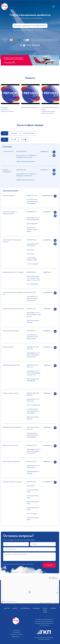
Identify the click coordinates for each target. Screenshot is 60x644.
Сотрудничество (25, 608)
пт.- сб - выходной (32, 514)
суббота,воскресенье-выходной (25, 180)
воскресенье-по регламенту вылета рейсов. (32, 230)
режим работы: (31, 486)
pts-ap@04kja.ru (47, 240)
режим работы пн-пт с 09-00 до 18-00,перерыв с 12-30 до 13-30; (34, 373)
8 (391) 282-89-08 (21, 152)
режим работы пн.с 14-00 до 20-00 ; (33, 400)
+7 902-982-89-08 (33, 45)
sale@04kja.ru (44, 152)
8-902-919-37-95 (31, 292)
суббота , (19, 161)
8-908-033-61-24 (31, 272)
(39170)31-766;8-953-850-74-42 (33, 366)
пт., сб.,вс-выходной (32, 264)
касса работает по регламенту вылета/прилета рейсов (32, 298)
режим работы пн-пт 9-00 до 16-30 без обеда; (33, 219)
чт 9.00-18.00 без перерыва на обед (32, 259)
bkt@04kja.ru (47, 393)
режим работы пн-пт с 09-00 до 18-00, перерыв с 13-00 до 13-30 (26, 156)
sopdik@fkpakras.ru (47, 196)
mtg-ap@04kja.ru (47, 292)
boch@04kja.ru (47, 212)
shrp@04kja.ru (47, 272)
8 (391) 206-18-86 (16, 633)
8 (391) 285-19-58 (21, 170)
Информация (36, 608)
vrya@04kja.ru (47, 427)
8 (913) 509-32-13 (17, 631)
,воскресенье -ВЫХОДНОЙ (33, 380)
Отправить (49, 565)
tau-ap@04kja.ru (47, 347)
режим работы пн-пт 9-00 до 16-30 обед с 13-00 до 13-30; (34, 315)
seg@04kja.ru (47, 462)
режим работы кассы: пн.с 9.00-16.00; (33, 245)
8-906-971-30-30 (31, 482)
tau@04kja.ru (47, 365)
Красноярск (14, 133)
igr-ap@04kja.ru (47, 445)
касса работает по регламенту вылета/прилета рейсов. (32, 202)
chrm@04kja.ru (44, 170)
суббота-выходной (32, 224)
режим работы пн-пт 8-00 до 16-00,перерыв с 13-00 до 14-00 (33, 355)
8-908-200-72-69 (32, 445)
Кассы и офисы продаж (45, 610)
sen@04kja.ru (47, 309)
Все (4, 133)
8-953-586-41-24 (32, 331)
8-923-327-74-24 (32, 462)
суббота (29, 379)
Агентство (7, 608)
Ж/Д (23, 140)
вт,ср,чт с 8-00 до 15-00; (34, 405)
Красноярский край (29, 133)
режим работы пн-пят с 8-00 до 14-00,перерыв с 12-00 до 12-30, (26, 175)
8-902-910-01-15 (31, 309)
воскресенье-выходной (28, 161)
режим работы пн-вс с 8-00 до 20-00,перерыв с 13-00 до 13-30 (34, 451)
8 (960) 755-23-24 (32, 196)
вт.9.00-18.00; (30, 250)
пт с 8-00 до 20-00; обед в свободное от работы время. (33, 411)
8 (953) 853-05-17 (32, 212)
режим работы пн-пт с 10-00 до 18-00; (33, 467)
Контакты (53, 608)
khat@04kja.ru (47, 331)
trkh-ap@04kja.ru (47, 482)
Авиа (12, 140)
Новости (15, 608)
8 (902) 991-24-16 (32, 240)
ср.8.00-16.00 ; (31, 254)
